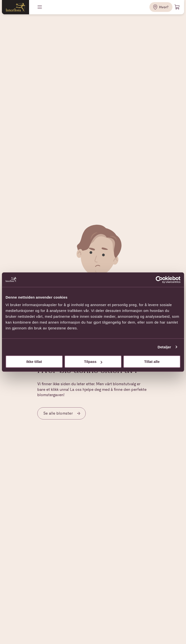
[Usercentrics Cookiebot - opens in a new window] (159, 280)
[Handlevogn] (177, 7)
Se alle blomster (62, 413)
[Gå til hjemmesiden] (15, 7)
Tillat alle (152, 362)
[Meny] (40, 7)
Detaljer (164, 347)
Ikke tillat (34, 362)
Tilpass (93, 362)
